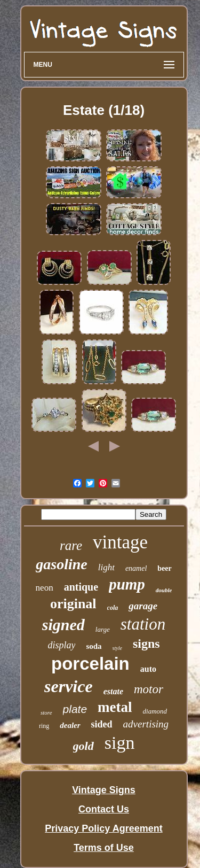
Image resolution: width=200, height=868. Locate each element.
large (103, 629)
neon (45, 588)
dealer (70, 725)
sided (102, 724)
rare (71, 545)
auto (148, 669)
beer (164, 568)
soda (94, 646)
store (46, 712)
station (143, 624)
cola (113, 608)
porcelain (90, 664)
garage (143, 606)
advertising (146, 724)
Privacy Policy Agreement (103, 828)
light (106, 567)
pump (127, 584)
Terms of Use (104, 848)
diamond (155, 711)
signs (146, 644)
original (73, 604)
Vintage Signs (104, 790)
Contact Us (104, 809)
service (69, 686)
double (164, 590)
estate (113, 691)
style (117, 648)
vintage (120, 542)
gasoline (61, 564)
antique (81, 587)
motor (149, 689)
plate (75, 709)
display (61, 645)
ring (44, 726)
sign (120, 743)
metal (115, 707)
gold (83, 746)
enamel (136, 568)
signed (63, 625)
